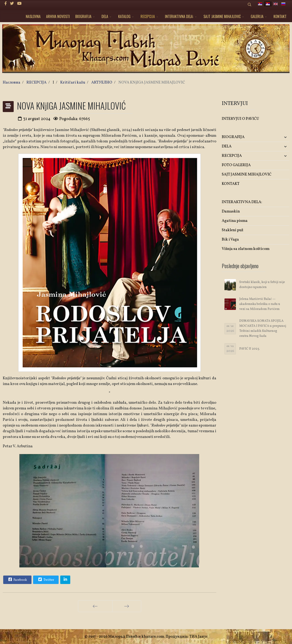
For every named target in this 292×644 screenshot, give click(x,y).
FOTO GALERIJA (236, 165)
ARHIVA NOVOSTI (58, 16)
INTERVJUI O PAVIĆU (240, 119)
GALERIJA (257, 16)
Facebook (17, 579)
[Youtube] (19, 4)
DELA (105, 16)
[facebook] (6, 4)
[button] (278, 137)
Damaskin (231, 211)
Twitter (46, 579)
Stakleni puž (233, 230)
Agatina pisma (235, 221)
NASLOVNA (33, 16)
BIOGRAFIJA (83, 16)
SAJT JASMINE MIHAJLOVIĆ (222, 16)
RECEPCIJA (148, 16)
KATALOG (124, 16)
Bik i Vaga (230, 240)
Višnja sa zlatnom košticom (246, 249)
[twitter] (12, 4)
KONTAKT (280, 16)
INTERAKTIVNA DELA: (179, 16)
